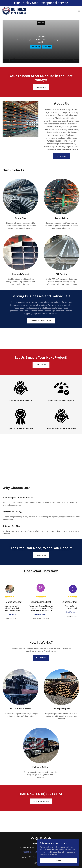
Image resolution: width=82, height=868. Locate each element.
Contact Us (41, 658)
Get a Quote (41, 365)
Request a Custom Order (41, 320)
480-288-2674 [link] (28, 852)
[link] (14, 11)
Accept (58, 860)
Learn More (61, 156)
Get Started (41, 87)
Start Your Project (41, 802)
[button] (79, 11)
